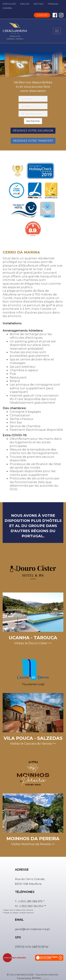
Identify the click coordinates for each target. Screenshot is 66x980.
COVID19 (42, 15)
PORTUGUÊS (9, 4)
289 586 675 (35, 901)
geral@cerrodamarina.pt (32, 929)
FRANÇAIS (53, 4)
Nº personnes (32, 114)
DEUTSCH (39, 4)
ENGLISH (25, 4)
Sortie (26, 106)
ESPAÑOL (8, 8)
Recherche (33, 121)
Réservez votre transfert (33, 141)
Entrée (27, 99)
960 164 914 (35, 906)
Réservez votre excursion (33, 131)
